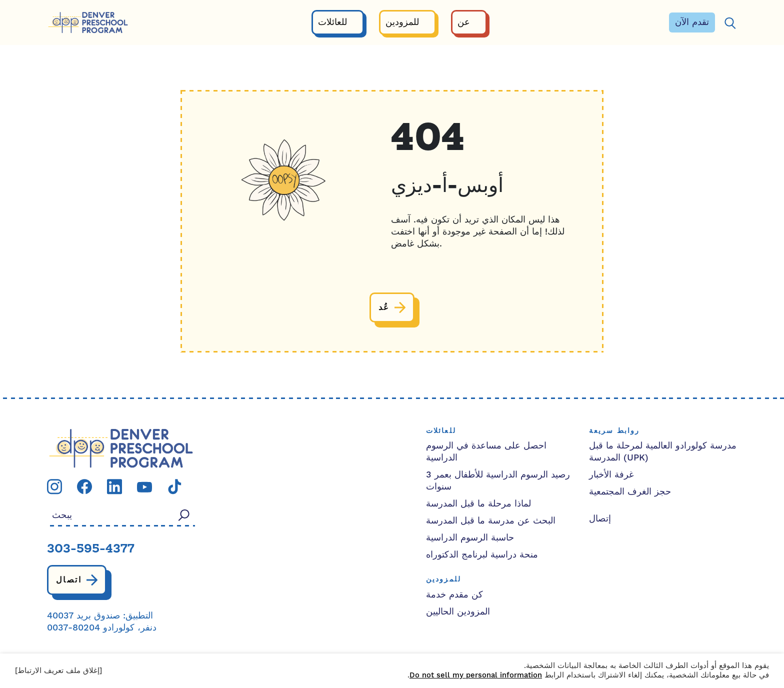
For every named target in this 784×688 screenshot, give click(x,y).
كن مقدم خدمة (454, 595)
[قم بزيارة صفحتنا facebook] (84, 486)
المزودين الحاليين (458, 612)
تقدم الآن (692, 22)
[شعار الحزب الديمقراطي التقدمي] (121, 448)
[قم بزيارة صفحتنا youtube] (144, 487)
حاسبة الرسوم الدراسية (470, 538)
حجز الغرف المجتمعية (630, 492)
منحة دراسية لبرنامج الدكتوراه (482, 555)
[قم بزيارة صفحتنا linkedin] (114, 486)
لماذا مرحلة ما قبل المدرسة (478, 504)
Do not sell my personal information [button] (476, 675)
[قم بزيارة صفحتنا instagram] (54, 486)
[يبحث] (730, 23)
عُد (384, 307)
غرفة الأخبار (611, 475)
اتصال (69, 580)
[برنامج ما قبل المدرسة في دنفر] (88, 23)
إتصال (600, 519)
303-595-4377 (91, 549)
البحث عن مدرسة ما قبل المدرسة (491, 521)
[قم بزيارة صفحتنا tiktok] (174, 486)
